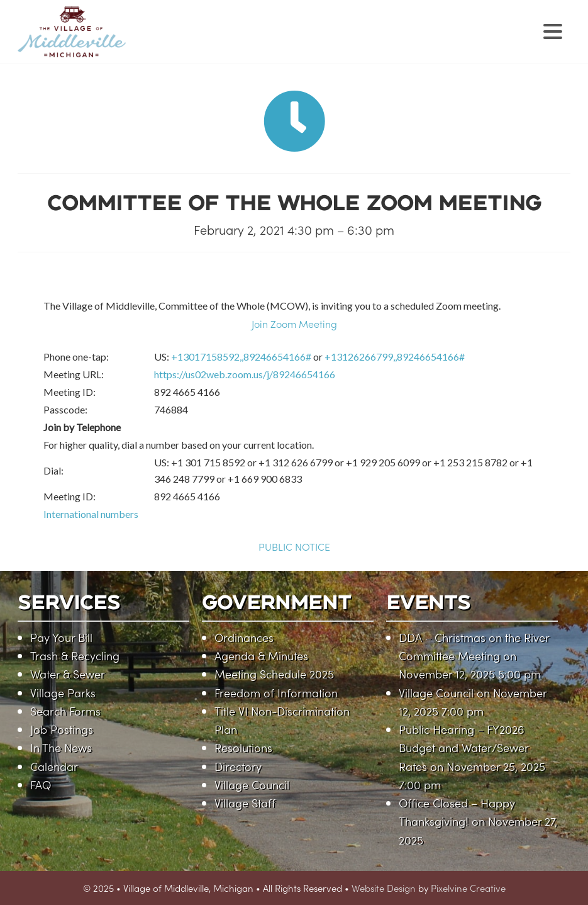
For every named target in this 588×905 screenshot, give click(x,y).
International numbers (91, 514)
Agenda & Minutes (261, 655)
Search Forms (65, 711)
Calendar (54, 766)
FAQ (41, 784)
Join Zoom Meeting (294, 323)
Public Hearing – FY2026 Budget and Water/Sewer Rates (463, 748)
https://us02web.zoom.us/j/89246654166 (245, 374)
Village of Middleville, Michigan (151, 42)
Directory (238, 766)
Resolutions (243, 747)
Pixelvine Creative (468, 888)
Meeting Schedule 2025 (274, 674)
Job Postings (62, 729)
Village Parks (63, 693)
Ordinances (244, 637)
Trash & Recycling (75, 655)
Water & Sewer (68, 674)
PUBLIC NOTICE (294, 546)
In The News (61, 747)
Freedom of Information (276, 693)
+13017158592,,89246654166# (241, 357)
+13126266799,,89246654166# (395, 357)
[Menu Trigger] (553, 30)
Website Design (384, 888)
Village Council (252, 784)
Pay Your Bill (61, 637)
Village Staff (245, 803)
